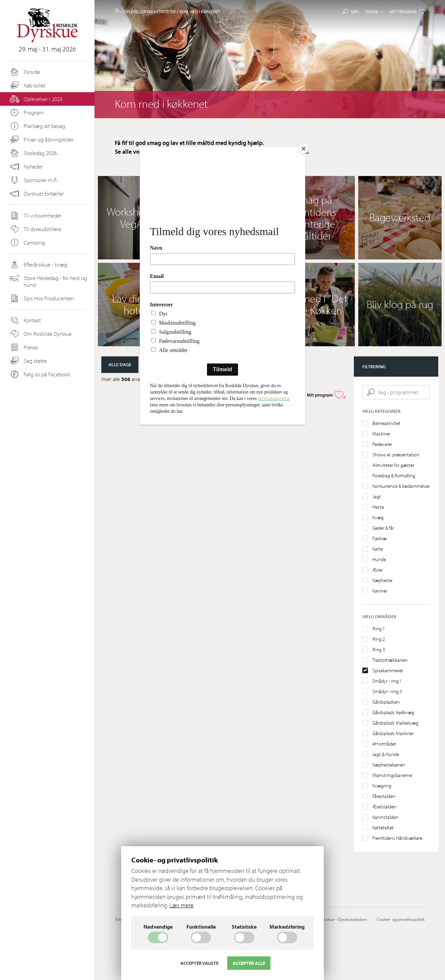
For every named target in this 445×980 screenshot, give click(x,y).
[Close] (304, 149)
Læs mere (181, 905)
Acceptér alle (249, 963)
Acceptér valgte (199, 963)
